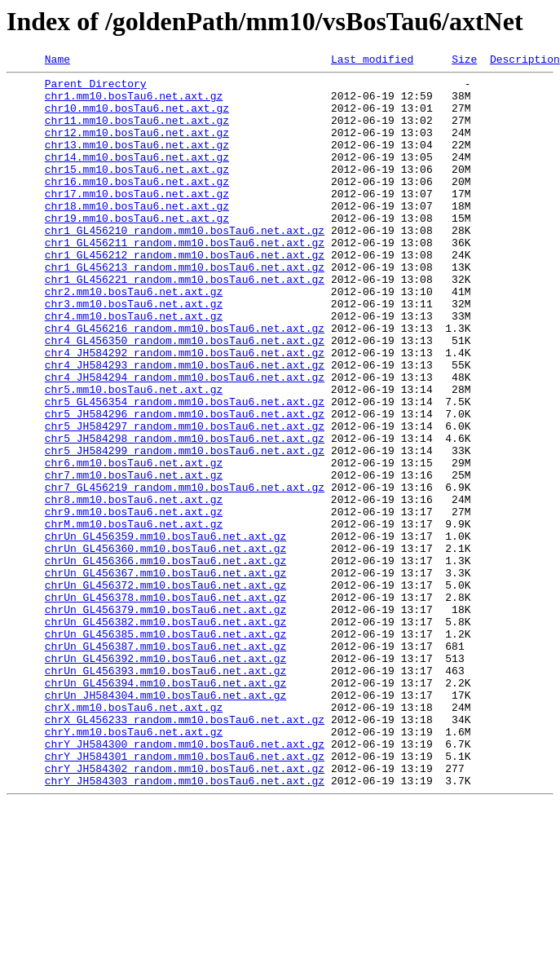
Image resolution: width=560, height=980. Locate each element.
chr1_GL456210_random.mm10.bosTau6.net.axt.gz (185, 264)
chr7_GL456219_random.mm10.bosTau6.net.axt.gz (185, 572)
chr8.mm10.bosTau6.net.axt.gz (134, 587)
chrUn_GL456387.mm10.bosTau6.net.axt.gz (165, 763)
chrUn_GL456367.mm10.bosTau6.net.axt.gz (165, 675)
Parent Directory (96, 88)
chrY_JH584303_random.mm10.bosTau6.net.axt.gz (185, 925)
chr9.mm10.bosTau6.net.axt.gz (134, 602)
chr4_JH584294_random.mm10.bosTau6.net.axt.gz (185, 440)
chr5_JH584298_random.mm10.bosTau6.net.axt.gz (185, 514)
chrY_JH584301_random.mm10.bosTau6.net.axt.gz (185, 895)
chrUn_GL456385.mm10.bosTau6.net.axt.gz (165, 748)
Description (525, 61)
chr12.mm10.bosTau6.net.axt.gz (137, 147)
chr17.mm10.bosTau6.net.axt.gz (137, 220)
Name (57, 61)
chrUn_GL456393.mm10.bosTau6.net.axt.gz (165, 792)
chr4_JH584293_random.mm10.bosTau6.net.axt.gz (185, 426)
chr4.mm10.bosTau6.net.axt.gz (134, 367)
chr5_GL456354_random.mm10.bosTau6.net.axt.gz (185, 470)
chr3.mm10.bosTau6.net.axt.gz (134, 352)
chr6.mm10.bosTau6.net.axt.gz (134, 543)
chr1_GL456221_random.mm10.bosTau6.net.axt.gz (185, 323)
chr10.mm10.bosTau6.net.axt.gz (137, 117)
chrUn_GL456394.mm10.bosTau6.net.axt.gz (165, 807)
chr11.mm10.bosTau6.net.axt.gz (137, 132)
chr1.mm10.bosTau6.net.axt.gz (134, 103)
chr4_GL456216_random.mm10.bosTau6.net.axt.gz (185, 382)
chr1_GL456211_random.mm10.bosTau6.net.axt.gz (185, 279)
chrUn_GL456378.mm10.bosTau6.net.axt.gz (165, 704)
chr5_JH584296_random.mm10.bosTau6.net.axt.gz (185, 484)
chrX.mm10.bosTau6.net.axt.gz (134, 837)
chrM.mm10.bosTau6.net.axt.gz (134, 616)
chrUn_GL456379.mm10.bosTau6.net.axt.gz (165, 719)
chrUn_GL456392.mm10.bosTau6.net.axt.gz (165, 778)
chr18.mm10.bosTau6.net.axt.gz (137, 235)
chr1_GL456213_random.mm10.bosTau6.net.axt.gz (185, 308)
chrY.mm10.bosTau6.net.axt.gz (134, 866)
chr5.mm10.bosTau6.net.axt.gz (134, 455)
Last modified (372, 61)
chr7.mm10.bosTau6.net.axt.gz (134, 558)
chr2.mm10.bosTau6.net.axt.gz (134, 338)
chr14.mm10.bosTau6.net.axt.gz (137, 176)
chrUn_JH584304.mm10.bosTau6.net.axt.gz (165, 822)
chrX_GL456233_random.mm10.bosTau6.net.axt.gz (185, 851)
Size (464, 61)
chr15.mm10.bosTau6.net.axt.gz (137, 191)
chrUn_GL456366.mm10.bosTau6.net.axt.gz (165, 660)
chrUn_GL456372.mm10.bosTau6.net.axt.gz (165, 690)
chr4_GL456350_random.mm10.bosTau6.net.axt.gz (185, 396)
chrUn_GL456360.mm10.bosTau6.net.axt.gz (165, 646)
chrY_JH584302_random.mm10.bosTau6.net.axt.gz (185, 910)
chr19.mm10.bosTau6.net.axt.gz (137, 249)
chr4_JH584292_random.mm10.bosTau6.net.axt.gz (185, 411)
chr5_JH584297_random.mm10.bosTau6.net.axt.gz (185, 499)
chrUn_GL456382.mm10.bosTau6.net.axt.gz (165, 734)
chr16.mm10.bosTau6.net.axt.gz (137, 205)
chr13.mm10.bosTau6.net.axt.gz (137, 161)
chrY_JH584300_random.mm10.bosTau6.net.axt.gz (185, 881)
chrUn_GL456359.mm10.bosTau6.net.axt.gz (165, 631)
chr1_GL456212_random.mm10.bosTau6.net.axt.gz (185, 294)
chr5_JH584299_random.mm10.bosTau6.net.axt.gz (185, 528)
